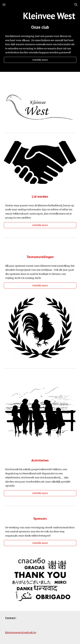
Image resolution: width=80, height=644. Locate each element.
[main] (40, 16)
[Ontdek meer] (40, 60)
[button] (4, 5)
